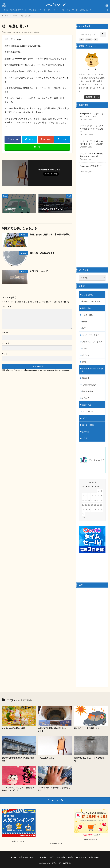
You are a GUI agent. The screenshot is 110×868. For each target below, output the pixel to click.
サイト (5, 354)
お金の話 (86, 432)
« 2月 (83, 517)
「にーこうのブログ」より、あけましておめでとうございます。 (18, 789)
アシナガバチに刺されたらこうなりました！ (54, 789)
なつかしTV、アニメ (91, 335)
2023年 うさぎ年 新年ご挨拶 (13, 728)
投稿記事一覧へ (92, 97)
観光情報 (86, 378)
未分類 (85, 438)
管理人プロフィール (18, 10)
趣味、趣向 (87, 308)
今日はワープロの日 (39, 271)
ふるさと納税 (88, 295)
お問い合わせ (86, 10)
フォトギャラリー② (56, 10)
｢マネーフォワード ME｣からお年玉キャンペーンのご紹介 (92, 142)
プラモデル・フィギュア (92, 342)
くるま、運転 (88, 315)
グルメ (85, 348)
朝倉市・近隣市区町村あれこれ (92, 370)
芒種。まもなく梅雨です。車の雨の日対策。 (50, 234)
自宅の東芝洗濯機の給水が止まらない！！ (52, 730)
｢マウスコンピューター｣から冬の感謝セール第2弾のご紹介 (92, 129)
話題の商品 (87, 405)
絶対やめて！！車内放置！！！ (87, 728)
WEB (82, 40)
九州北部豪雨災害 (89, 385)
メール (6, 343)
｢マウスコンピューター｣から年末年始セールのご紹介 (92, 155)
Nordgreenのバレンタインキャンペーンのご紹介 (92, 115)
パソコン (86, 355)
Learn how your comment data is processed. (52, 370)
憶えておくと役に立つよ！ (42, 253)
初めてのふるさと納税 (91, 301)
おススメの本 (88, 411)
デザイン (89, 40)
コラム (15, 16)
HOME (5, 10)
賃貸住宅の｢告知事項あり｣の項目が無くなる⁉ (18, 759)
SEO (96, 40)
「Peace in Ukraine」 (47, 758)
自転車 (85, 321)
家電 (84, 362)
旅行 (84, 328)
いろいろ (86, 398)
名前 (5, 333)
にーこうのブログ (55, 5)
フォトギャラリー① (37, 10)
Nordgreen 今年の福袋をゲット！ (92, 167)
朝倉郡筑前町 (88, 391)
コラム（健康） (88, 425)
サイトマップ (72, 10)
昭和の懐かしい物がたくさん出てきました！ (90, 759)
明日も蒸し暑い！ (27, 16)
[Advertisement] (90, 219)
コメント (7, 306)
